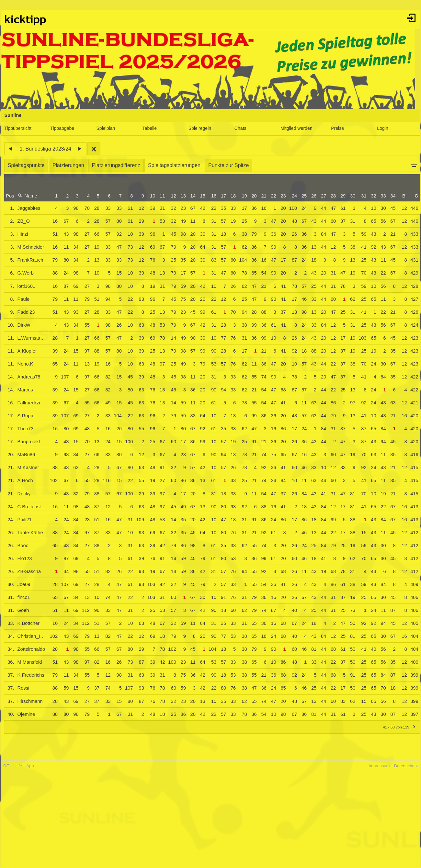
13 (181, 196)
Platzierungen (71, 165)
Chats (240, 128)
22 (271, 196)
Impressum (377, 766)
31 (361, 196)
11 (160, 196)
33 (381, 196)
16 (211, 196)
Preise (336, 128)
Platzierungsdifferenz (118, 165)
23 (281, 196)
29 (341, 196)
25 (302, 196)
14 (190, 196)
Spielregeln (200, 128)
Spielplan (107, 128)
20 (252, 196)
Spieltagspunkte (28, 165)
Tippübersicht (20, 128)
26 (312, 196)
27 (321, 196)
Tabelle (150, 128)
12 (171, 196)
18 (231, 196)
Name (30, 196)
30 (350, 196)
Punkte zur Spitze (231, 165)
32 (371, 196)
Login (381, 128)
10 (150, 196)
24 (292, 196)
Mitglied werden (296, 128)
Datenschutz (404, 766)
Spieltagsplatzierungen (176, 165)
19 (242, 196)
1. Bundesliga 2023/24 (48, 149)
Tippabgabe (64, 128)
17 (221, 196)
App (32, 766)
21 (261, 196)
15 (200, 196)
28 (331, 196)
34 (391, 196)
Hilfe (20, 766)
